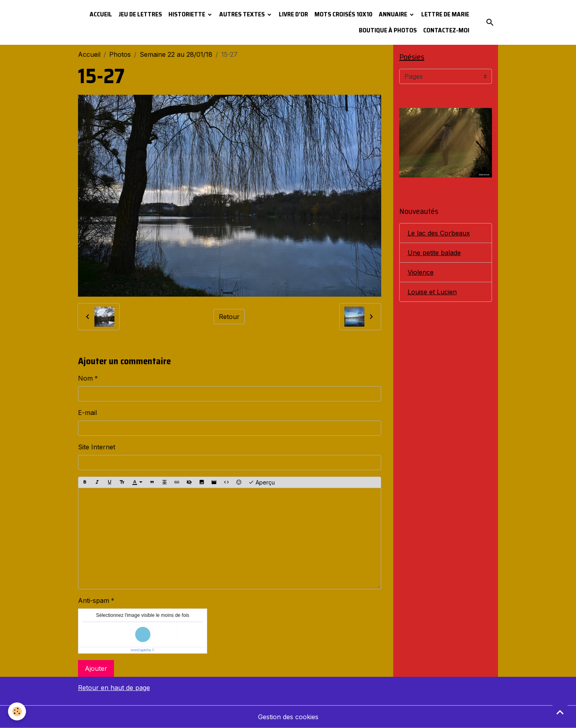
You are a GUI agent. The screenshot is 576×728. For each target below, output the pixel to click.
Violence (421, 272)
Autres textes (243, 14)
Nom (85, 378)
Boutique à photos (388, 30)
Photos (120, 54)
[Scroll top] (560, 712)
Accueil (101, 14)
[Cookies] (17, 711)
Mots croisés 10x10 (343, 14)
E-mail (87, 413)
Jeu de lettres (140, 14)
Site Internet (97, 447)
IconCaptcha (141, 650)
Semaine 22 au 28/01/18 (176, 54)
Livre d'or (293, 14)
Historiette (187, 14)
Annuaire (394, 14)
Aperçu (262, 483)
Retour (229, 317)
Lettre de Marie (445, 14)
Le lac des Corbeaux (439, 233)
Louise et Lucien (432, 292)
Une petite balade (434, 253)
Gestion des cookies (288, 717)
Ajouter (96, 668)
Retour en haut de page (114, 688)
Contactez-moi (446, 30)
